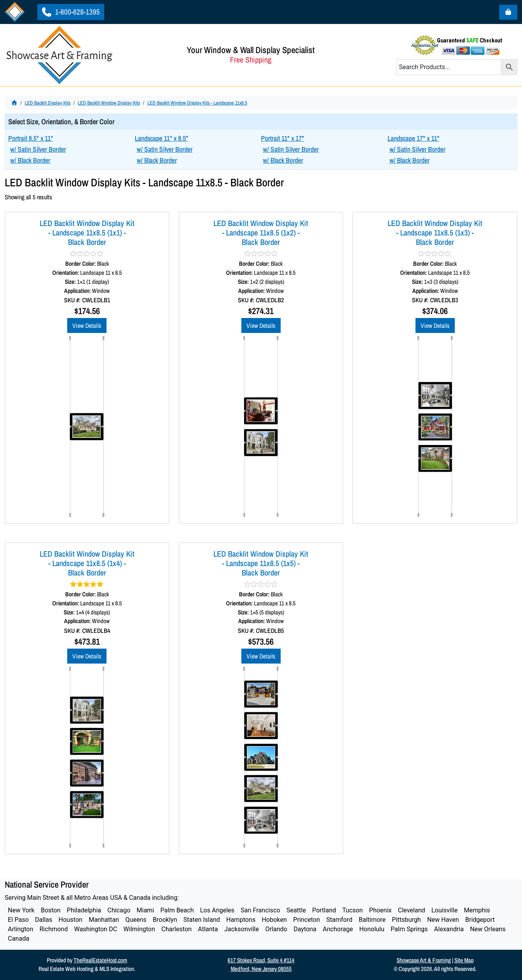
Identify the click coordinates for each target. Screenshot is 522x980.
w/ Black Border (30, 160)
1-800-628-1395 (70, 12)
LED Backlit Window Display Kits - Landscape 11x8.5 (197, 103)
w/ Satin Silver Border (38, 149)
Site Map (464, 960)
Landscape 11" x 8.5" (162, 138)
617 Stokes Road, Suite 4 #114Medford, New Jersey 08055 (261, 965)
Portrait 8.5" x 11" (31, 138)
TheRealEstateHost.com (100, 960)
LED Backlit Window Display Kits (109, 103)
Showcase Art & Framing (424, 960)
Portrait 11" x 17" (283, 138)
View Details (87, 325)
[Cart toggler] (508, 12)
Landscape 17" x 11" (414, 138)
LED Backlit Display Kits (48, 103)
